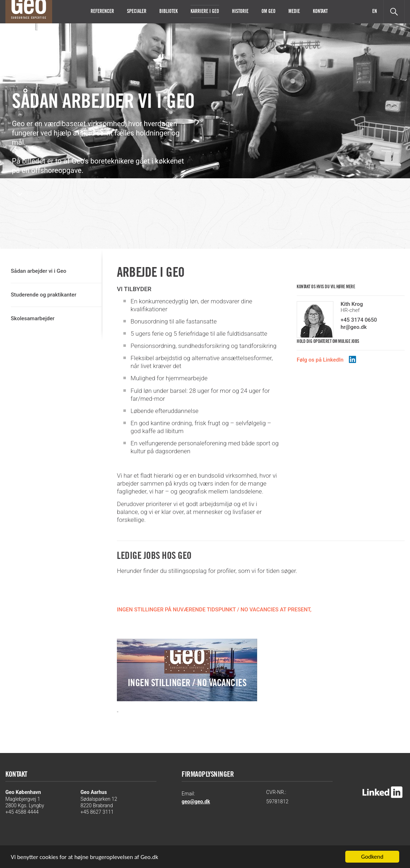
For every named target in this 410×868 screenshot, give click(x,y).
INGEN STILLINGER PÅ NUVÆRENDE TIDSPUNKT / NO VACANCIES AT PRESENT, (214, 610)
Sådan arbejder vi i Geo (38, 271)
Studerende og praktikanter (44, 295)
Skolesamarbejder (33, 318)
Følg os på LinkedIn (320, 360)
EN (375, 12)
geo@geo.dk (196, 802)
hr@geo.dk (354, 327)
